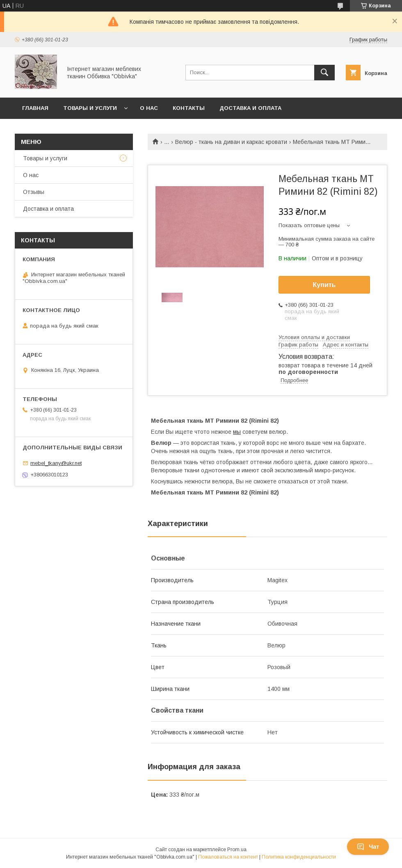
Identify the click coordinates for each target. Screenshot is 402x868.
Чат (368, 847)
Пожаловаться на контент (228, 857)
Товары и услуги (90, 108)
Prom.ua (237, 850)
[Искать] (324, 73)
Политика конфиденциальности (299, 857)
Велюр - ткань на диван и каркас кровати (231, 142)
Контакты (189, 108)
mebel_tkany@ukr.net (56, 463)
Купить (324, 285)
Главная (35, 108)
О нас (149, 108)
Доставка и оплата (250, 108)
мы (237, 432)
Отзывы (34, 192)
